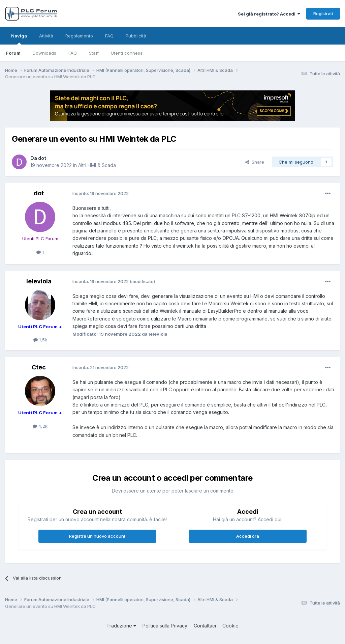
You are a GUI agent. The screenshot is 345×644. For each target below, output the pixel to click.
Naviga (19, 39)
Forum (13, 53)
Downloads (44, 53)
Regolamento (79, 36)
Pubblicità (136, 36)
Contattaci (205, 626)
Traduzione (121, 626)
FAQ (73, 53)
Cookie (230, 626)
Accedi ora (248, 536)
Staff (94, 53)
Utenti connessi (127, 53)
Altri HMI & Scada (97, 165)
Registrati (323, 13)
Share (255, 162)
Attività (46, 36)
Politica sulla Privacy (165, 626)
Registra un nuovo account (97, 536)
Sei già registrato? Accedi (269, 14)
